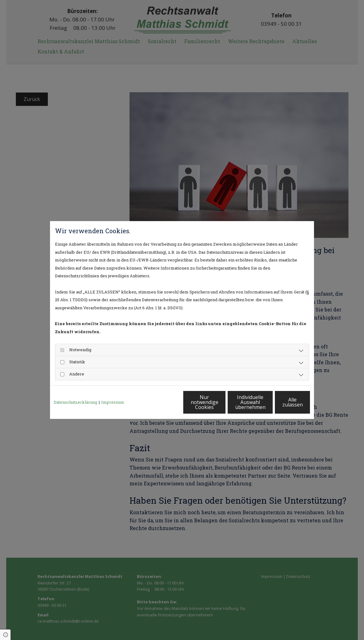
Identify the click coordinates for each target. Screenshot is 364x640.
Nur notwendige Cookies (164, 402)
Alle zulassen (282, 402)
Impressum (113, 402)
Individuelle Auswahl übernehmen (223, 402)
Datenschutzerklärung (75, 402)
